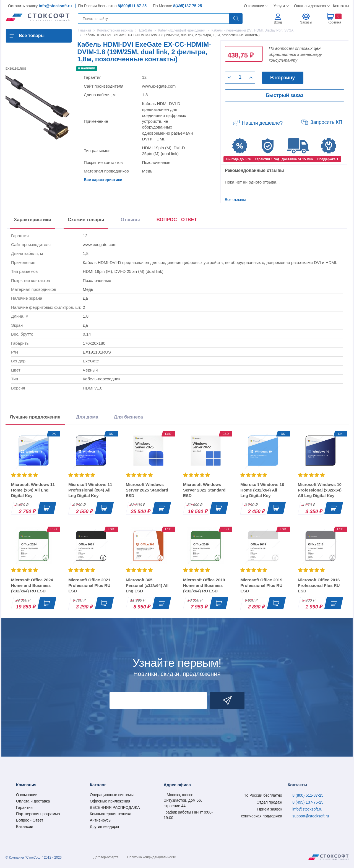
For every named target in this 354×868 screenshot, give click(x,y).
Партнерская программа (38, 814)
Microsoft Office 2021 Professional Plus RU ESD (89, 585)
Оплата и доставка (309, 6)
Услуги (279, 6)
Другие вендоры (104, 827)
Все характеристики (103, 180)
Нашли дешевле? (262, 123)
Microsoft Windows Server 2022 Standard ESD (204, 490)
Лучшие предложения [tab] (35, 417)
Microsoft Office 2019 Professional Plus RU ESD (261, 585)
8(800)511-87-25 (132, 6)
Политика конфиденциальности (152, 857)
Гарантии (24, 807)
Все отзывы (235, 200)
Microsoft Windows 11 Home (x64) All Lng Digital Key (33, 490)
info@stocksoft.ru (55, 6)
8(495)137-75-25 (188, 6)
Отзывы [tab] (130, 220)
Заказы (306, 22)
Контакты (341, 6)
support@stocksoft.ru (311, 816)
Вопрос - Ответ (30, 820)
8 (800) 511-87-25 (308, 795)
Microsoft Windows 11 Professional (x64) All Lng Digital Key (90, 490)
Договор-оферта (106, 857)
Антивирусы (101, 820)
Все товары (32, 36)
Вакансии (25, 827)
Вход (278, 22)
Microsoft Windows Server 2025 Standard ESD (147, 490)
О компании (254, 6)
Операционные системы (112, 795)
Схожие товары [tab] (86, 220)
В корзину (283, 78)
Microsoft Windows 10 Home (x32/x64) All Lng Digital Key (262, 490)
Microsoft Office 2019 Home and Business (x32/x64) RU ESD (204, 585)
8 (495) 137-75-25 (308, 802)
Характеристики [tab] (32, 220)
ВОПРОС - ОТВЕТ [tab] (177, 220)
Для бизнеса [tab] (128, 417)
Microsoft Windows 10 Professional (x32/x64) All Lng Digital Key (320, 490)
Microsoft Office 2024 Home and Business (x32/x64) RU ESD (32, 585)
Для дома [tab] (87, 417)
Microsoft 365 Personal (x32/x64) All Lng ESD (147, 585)
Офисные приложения (110, 801)
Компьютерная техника (111, 814)
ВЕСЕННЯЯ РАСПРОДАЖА (115, 807)
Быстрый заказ (285, 95)
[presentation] (177, 221)
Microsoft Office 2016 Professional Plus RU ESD (319, 585)
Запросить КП (326, 122)
